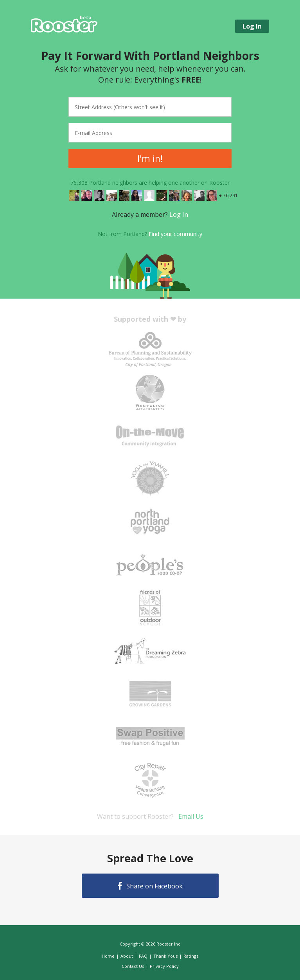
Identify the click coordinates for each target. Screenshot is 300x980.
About (127, 956)
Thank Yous (165, 956)
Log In (179, 214)
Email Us (191, 816)
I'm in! (150, 159)
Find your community (175, 234)
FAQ (143, 956)
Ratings (191, 956)
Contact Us (133, 966)
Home (108, 956)
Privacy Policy (164, 966)
